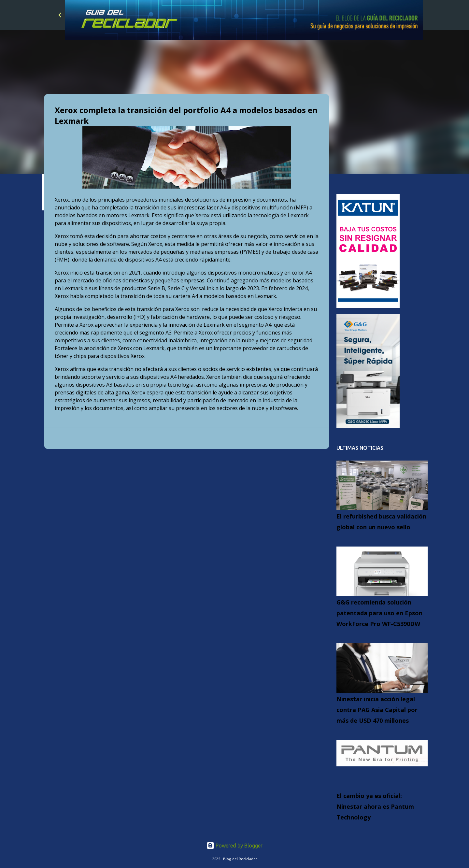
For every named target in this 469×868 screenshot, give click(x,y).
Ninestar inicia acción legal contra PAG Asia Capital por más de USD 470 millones (377, 710)
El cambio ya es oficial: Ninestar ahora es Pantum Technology (375, 806)
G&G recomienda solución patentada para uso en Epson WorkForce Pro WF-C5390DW (379, 613)
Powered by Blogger (234, 846)
